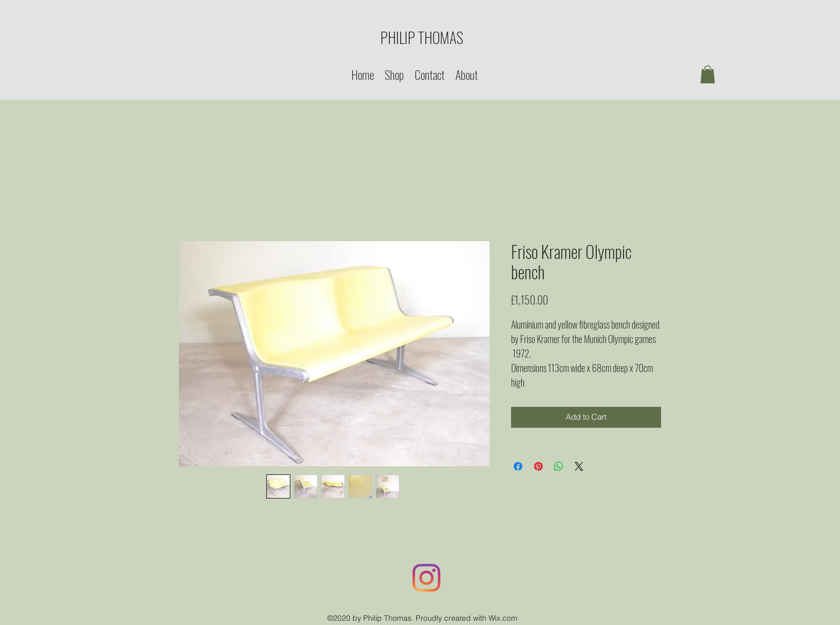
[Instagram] (426, 578)
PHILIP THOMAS (422, 37)
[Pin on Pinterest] (538, 466)
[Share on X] (579, 466)
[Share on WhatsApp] (559, 466)
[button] (708, 74)
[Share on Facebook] (518, 466)
